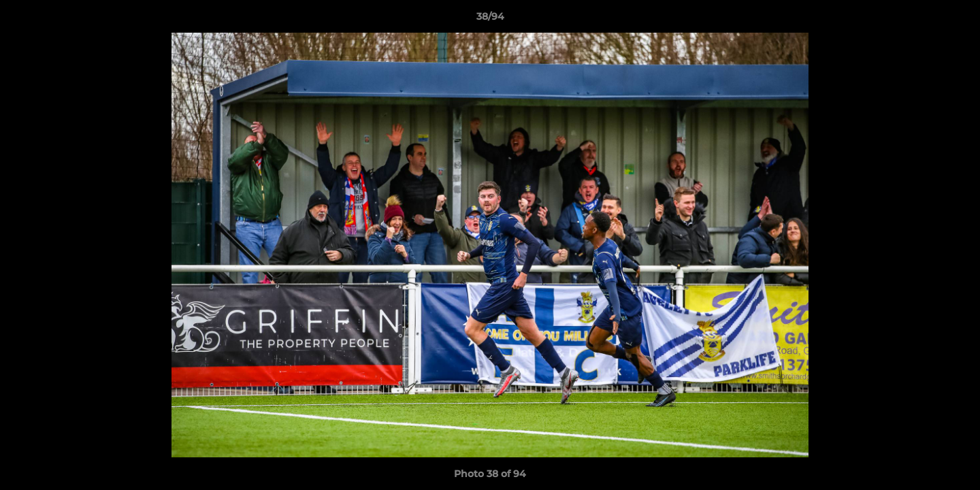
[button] (955, 20)
